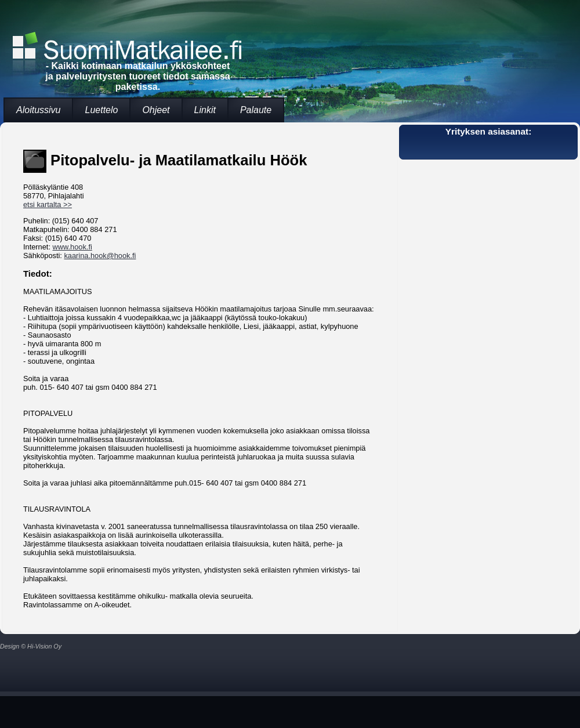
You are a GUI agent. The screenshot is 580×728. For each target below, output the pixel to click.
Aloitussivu (38, 110)
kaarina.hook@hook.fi (100, 256)
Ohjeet (156, 110)
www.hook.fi (72, 247)
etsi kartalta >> (48, 204)
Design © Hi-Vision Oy (31, 646)
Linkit (205, 110)
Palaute (256, 110)
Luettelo (101, 110)
